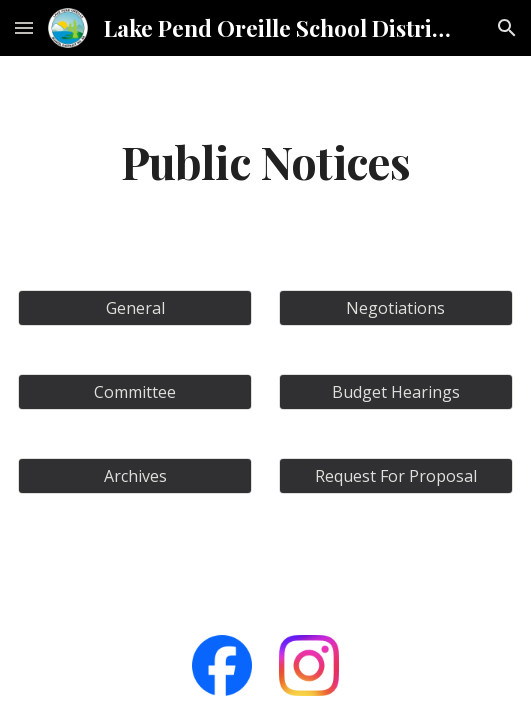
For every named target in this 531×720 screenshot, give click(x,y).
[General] (135, 308)
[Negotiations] (396, 308)
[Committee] (135, 392)
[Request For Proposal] (396, 476)
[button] (24, 27)
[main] (265, 161)
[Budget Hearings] (396, 392)
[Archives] (135, 476)
